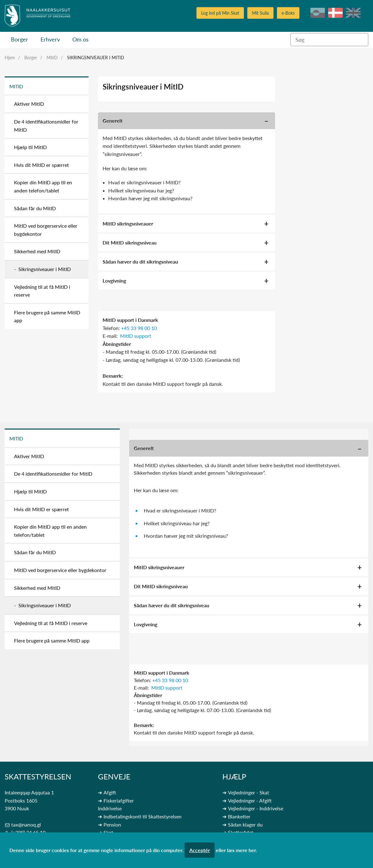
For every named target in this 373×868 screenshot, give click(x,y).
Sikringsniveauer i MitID (96, 58)
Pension (112, 824)
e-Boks (288, 13)
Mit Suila (260, 13)
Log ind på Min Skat (220, 13)
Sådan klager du (245, 824)
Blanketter (239, 816)
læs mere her (241, 850)
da (335, 13)
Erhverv (50, 39)
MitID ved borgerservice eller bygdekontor (46, 230)
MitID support (136, 336)
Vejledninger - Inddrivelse (256, 808)
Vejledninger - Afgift (250, 800)
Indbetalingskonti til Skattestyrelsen (143, 816)
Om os (80, 39)
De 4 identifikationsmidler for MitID (46, 126)
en (353, 13)
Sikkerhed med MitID (37, 251)
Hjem (10, 58)
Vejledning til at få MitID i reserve (42, 291)
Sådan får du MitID (35, 208)
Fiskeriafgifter (119, 800)
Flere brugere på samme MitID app (47, 316)
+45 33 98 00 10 (139, 328)
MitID (52, 58)
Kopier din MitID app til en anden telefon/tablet (43, 186)
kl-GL (318, 13)
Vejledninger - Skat (249, 792)
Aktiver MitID (29, 104)
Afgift (110, 792)
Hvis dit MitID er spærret (41, 165)
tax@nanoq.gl (26, 824)
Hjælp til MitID (30, 147)
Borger (19, 39)
